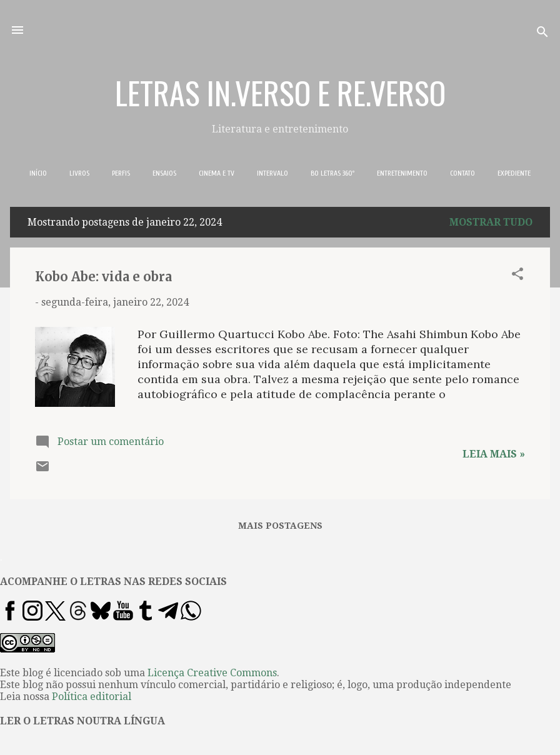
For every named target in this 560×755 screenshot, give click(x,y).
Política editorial (92, 697)
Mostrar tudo (491, 222)
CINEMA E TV (217, 173)
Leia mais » (494, 454)
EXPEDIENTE (514, 173)
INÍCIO (38, 173)
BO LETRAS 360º (332, 173)
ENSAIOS (164, 173)
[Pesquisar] (542, 34)
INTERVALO (272, 173)
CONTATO (462, 173)
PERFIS (121, 173)
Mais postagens (280, 526)
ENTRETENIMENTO (402, 173)
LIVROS (79, 173)
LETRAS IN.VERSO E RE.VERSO (280, 92)
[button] (517, 276)
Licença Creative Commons (212, 673)
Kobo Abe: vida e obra (103, 277)
